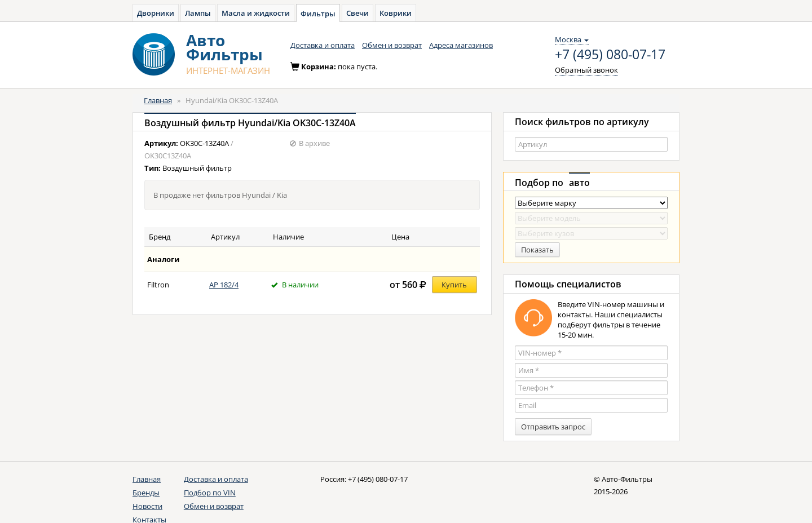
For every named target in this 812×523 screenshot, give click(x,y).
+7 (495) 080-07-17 (610, 55)
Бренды (146, 493)
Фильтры (318, 14)
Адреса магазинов (461, 45)
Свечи (358, 13)
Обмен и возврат (392, 45)
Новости (147, 506)
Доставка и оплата (323, 45)
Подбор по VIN (210, 493)
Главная (158, 100)
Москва (572, 39)
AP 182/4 (224, 285)
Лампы (198, 13)
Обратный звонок (586, 70)
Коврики (396, 13)
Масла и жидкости (256, 13)
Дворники (156, 13)
